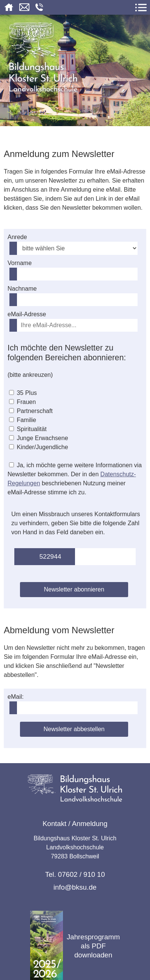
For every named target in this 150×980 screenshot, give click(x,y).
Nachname (22, 289)
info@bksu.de (75, 887)
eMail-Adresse (27, 314)
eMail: (16, 697)
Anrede (17, 237)
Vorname (20, 263)
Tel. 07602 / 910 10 (75, 874)
